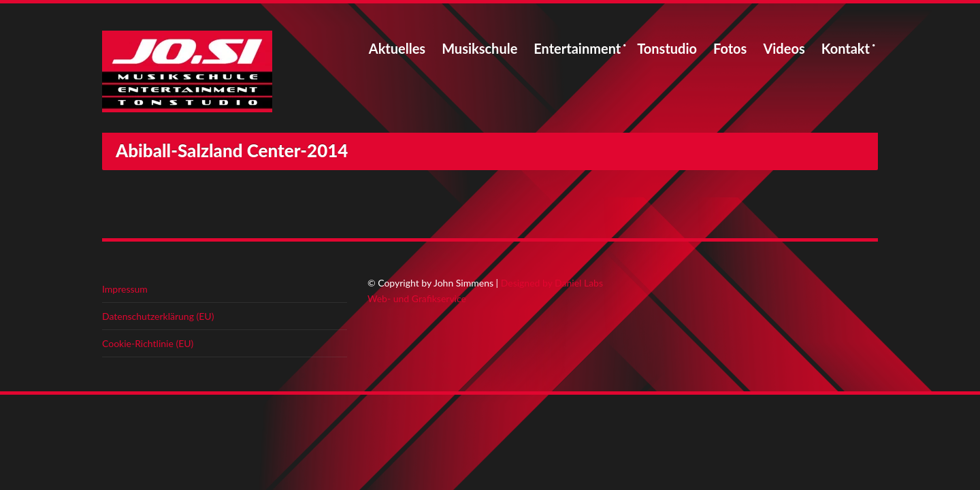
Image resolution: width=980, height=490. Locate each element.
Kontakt (846, 48)
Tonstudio (667, 48)
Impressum (125, 289)
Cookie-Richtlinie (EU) (148, 343)
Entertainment (577, 48)
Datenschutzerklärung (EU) (158, 316)
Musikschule (479, 48)
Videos (784, 48)
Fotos (730, 48)
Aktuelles (397, 48)
